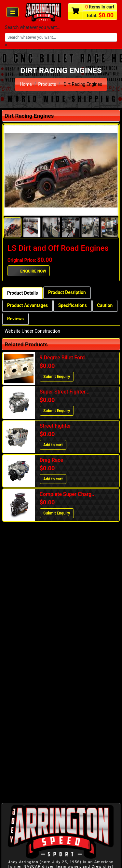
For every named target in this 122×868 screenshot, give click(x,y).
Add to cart (53, 445)
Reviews (15, 319)
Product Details (23, 293)
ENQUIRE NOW (29, 270)
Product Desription (67, 292)
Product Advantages (27, 305)
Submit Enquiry (57, 377)
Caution (105, 305)
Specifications (73, 305)
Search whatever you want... (33, 27)
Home (26, 84)
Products (47, 84)
